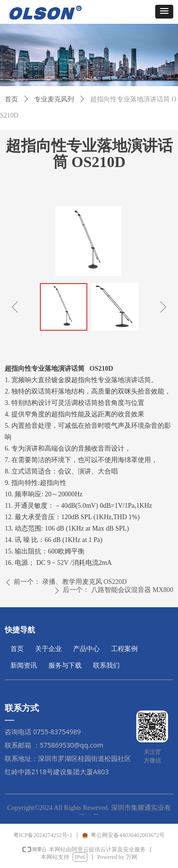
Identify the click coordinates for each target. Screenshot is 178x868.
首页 (11, 99)
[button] (164, 12)
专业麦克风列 (54, 99)
